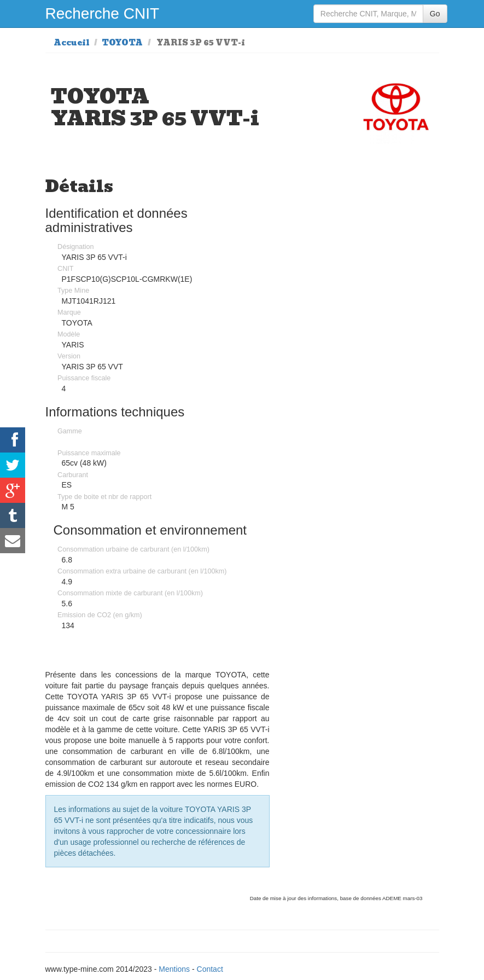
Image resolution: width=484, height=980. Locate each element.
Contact (210, 969)
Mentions (174, 969)
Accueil (72, 43)
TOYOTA (122, 43)
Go (435, 14)
